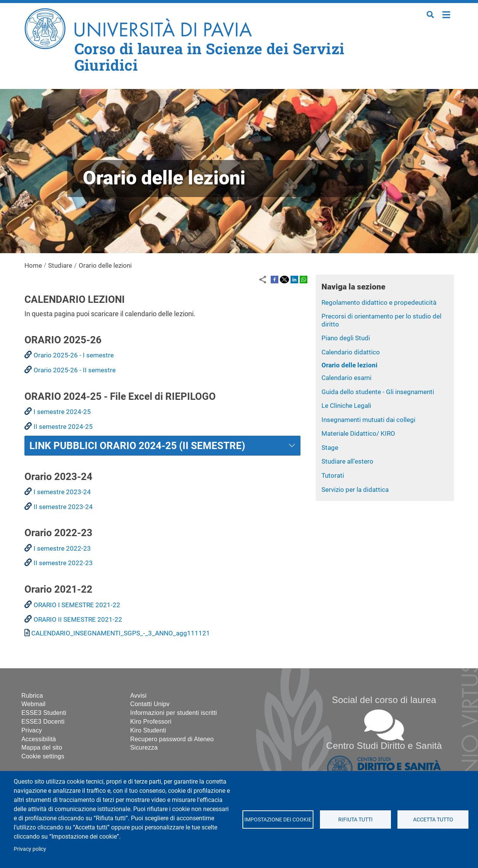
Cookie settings (43, 756)
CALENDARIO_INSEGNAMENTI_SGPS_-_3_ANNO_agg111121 (121, 633)
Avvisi (138, 696)
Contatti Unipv (150, 704)
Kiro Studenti (148, 730)
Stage (330, 448)
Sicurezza (144, 748)
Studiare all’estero (347, 461)
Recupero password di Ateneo (172, 739)
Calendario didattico (351, 352)
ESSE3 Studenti (44, 713)
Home (447, 14)
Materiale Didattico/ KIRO (358, 433)
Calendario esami (346, 378)
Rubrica (32, 696)
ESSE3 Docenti (43, 722)
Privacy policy (30, 849)
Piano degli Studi (346, 338)
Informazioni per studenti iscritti (174, 713)
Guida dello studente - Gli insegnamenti (378, 392)
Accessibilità (39, 739)
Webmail (33, 704)
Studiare (60, 265)
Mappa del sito (42, 748)
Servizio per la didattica (355, 490)
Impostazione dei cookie (278, 820)
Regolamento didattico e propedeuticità (379, 302)
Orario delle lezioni (350, 365)
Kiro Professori (151, 722)
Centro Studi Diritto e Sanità (384, 746)
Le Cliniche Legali (346, 406)
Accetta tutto (433, 820)
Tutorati (333, 475)
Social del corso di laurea (384, 700)
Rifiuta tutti (355, 820)
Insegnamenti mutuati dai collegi (368, 420)
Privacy (32, 730)
